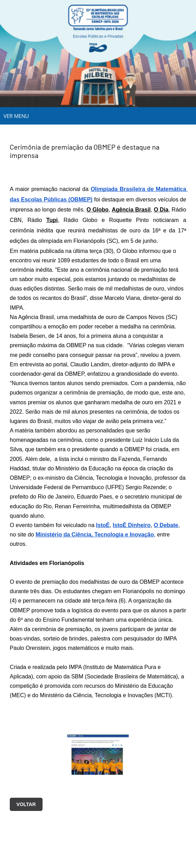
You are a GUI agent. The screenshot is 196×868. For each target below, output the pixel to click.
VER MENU (16, 116)
